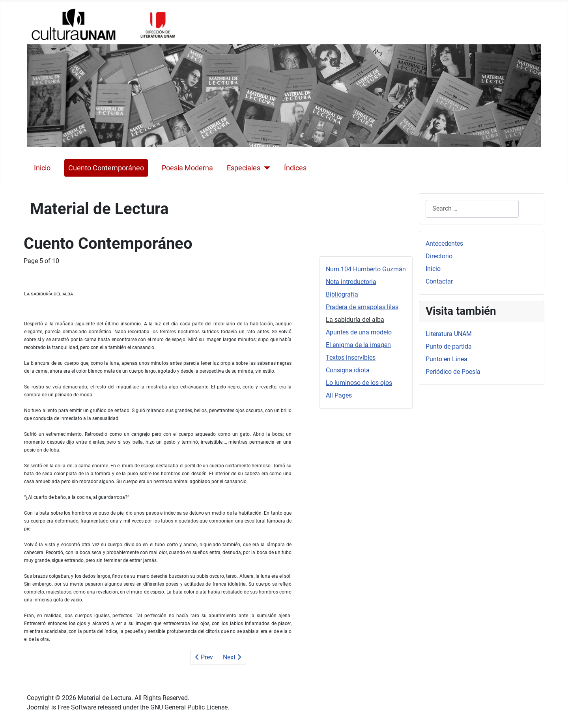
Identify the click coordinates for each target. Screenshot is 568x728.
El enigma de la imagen (358, 345)
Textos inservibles (351, 357)
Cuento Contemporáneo (106, 168)
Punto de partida (449, 346)
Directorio (439, 256)
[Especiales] (265, 168)
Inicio (42, 168)
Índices (295, 168)
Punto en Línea (447, 359)
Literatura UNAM (449, 334)
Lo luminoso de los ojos (359, 383)
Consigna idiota (348, 370)
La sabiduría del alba (355, 320)
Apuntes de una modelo (359, 332)
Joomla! (38, 707)
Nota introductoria (351, 282)
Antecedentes (444, 244)
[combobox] (472, 209)
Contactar (439, 281)
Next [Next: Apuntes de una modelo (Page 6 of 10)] (232, 657)
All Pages (339, 395)
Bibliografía (342, 294)
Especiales (244, 168)
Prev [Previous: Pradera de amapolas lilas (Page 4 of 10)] (204, 657)
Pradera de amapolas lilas (362, 307)
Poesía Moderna (187, 168)
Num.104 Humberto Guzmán (366, 269)
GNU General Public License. (190, 707)
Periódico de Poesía (453, 372)
